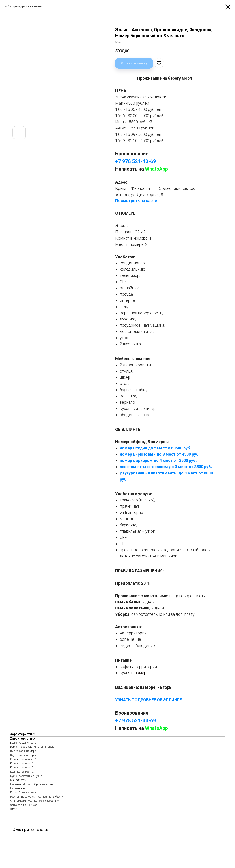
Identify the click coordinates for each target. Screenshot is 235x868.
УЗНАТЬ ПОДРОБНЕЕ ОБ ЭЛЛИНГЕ (148, 700)
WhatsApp (156, 169)
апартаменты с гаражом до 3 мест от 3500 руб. (166, 467)
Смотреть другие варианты (25, 6)
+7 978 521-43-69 (136, 161)
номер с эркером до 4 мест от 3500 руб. (158, 460)
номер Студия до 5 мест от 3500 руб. (155, 448)
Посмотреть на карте (136, 201)
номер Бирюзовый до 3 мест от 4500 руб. (160, 454)
